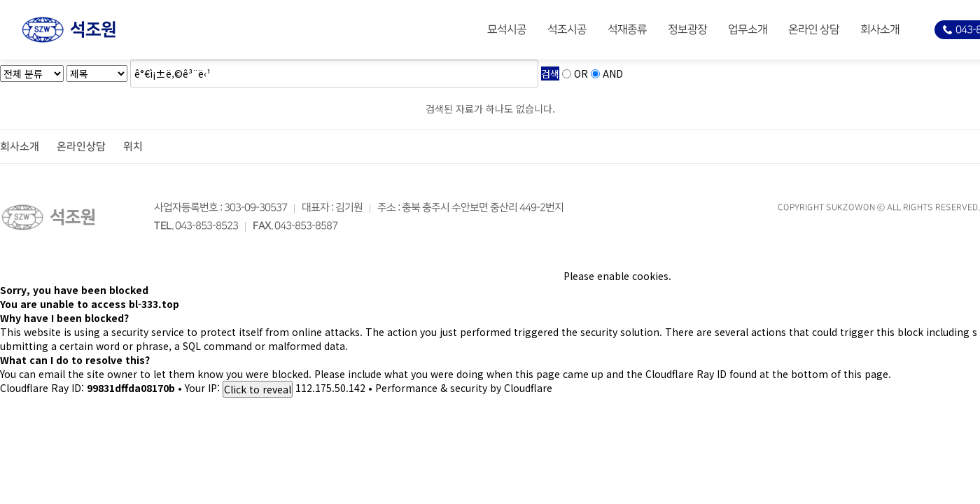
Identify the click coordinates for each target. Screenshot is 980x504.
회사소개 (880, 29)
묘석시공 (507, 29)
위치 (133, 147)
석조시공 (567, 29)
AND (613, 73)
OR (581, 73)
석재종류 (627, 29)
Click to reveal (258, 389)
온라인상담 (81, 147)
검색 (550, 73)
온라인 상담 (814, 29)
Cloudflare (528, 388)
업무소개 (748, 29)
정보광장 (687, 29)
